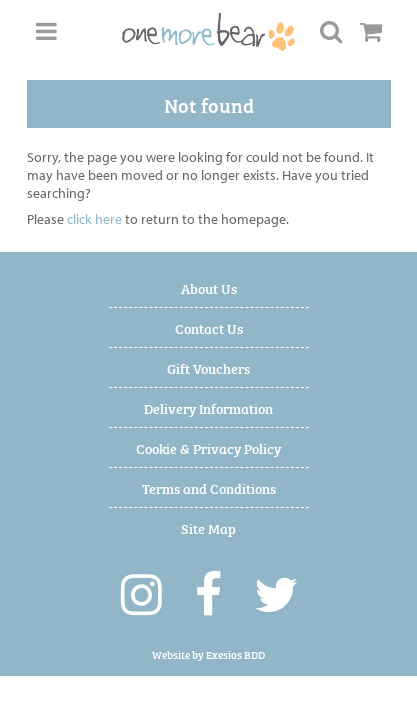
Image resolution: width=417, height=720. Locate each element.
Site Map (208, 527)
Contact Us (209, 327)
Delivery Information (208, 407)
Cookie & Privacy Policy (208, 447)
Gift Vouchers (208, 367)
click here (94, 219)
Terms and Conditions (209, 487)
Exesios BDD (235, 654)
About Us (209, 287)
